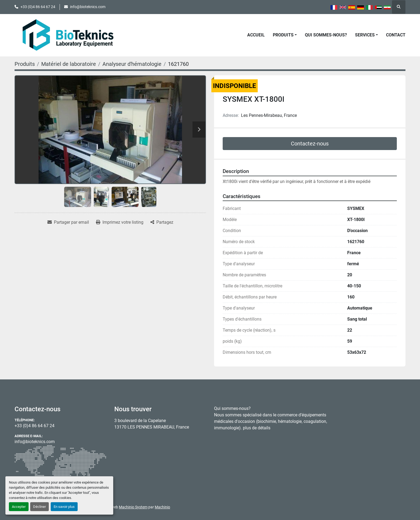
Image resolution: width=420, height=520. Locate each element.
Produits (283, 35)
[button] (285, 35)
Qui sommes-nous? (326, 35)
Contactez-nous (310, 144)
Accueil (256, 35)
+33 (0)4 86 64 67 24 (38, 7)
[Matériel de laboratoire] (69, 64)
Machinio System (133, 507)
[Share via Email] (68, 222)
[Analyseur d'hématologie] (132, 64)
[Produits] (25, 64)
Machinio (162, 507)
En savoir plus (64, 507)
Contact (396, 35)
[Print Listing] (120, 222)
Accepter (19, 507)
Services (365, 35)
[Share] (162, 222)
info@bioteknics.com (88, 7)
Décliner (39, 507)
